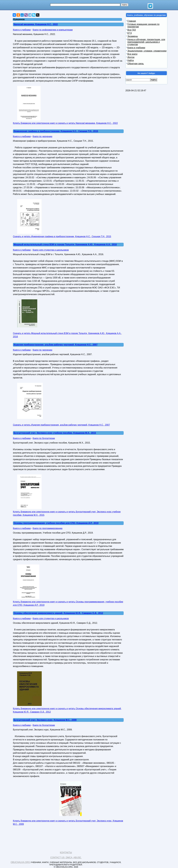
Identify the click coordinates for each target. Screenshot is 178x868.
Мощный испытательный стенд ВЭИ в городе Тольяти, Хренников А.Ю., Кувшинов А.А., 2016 (65, 245)
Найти (131, 60)
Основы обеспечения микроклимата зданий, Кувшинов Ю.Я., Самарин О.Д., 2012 (58, 613)
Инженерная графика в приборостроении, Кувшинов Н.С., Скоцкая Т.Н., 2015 (56, 131)
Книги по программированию (48, 528)
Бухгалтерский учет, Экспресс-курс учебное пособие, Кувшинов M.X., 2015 (55, 433)
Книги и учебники (22, 30)
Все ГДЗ (132, 30)
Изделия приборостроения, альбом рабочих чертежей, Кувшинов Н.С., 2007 (56, 345)
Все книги (132, 54)
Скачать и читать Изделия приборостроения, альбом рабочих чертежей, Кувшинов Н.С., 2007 (61, 425)
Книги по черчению (42, 136)
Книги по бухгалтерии (44, 438)
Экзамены (133, 36)
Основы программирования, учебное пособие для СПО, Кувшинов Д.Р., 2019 (56, 523)
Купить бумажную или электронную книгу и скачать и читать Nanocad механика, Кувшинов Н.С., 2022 (65, 123)
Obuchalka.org (20, 862)
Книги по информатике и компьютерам (53, 30)
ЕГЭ (130, 33)
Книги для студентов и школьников (51, 250)
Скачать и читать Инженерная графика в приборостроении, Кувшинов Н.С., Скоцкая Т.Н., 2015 (62, 236)
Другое (131, 57)
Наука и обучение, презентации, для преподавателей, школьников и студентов (146, 42)
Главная (132, 21)
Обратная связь (136, 64)
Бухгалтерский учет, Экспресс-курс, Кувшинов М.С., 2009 (45, 720)
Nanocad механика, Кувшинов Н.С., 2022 (36, 24)
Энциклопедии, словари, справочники (147, 51)
